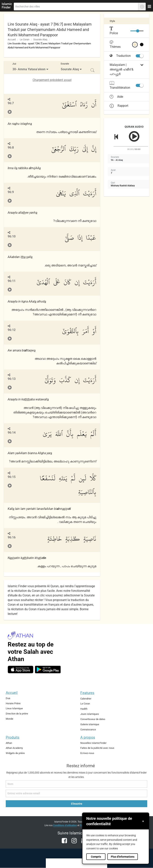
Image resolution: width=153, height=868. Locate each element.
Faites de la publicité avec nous (97, 748)
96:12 (12, 330)
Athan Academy (14, 748)
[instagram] (74, 843)
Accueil (12, 39)
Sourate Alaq (40, 39)
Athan (9, 743)
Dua (8, 698)
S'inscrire (77, 804)
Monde (9, 719)
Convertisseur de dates (93, 719)
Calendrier (86, 699)
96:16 (12, 537)
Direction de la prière (17, 714)
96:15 (12, 477)
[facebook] (65, 843)
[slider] (138, 31)
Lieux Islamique (14, 708)
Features (87, 693)
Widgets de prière (15, 753)
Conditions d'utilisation (65, 825)
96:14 (12, 433)
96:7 (11, 103)
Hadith (84, 709)
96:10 (12, 236)
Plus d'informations (123, 857)
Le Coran (25, 39)
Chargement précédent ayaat (52, 80)
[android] (48, 670)
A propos (88, 737)
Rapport (119, 106)
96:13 (12, 379)
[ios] (21, 670)
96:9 (11, 192)
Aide (116, 97)
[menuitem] (31, 67)
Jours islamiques (90, 714)
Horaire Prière (13, 703)
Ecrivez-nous (87, 753)
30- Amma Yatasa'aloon (29, 69)
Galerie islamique (90, 724)
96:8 (11, 148)
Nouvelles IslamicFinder (93, 743)
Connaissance (88, 730)
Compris (96, 857)
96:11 (12, 281)
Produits (13, 737)
